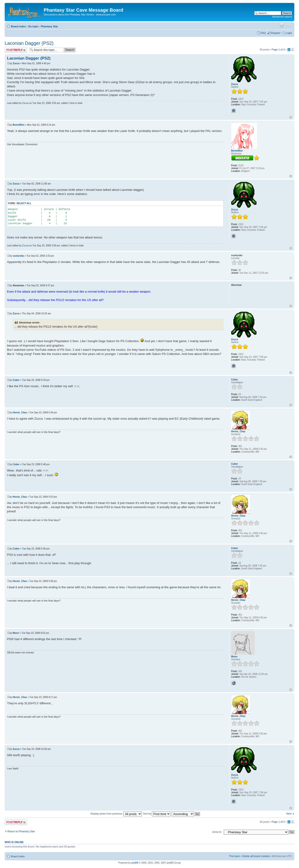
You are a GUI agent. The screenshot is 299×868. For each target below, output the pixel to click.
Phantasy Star (49, 26)
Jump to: (217, 832)
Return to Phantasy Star (21, 831)
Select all (24, 203)
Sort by (157, 814)
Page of (278, 50)
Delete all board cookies (256, 856)
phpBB (135, 863)
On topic (33, 26)
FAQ (263, 33)
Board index (18, 26)
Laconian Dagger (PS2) (29, 43)
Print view (281, 25)
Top (291, 117)
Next (289, 814)
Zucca (16, 63)
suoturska (18, 256)
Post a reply (16, 50)
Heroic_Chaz (20, 413)
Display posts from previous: (116, 814)
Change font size (289, 25)
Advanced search (282, 17)
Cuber (16, 380)
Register (276, 33)
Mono (16, 633)
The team (235, 856)
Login (289, 33)
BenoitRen (18, 125)
